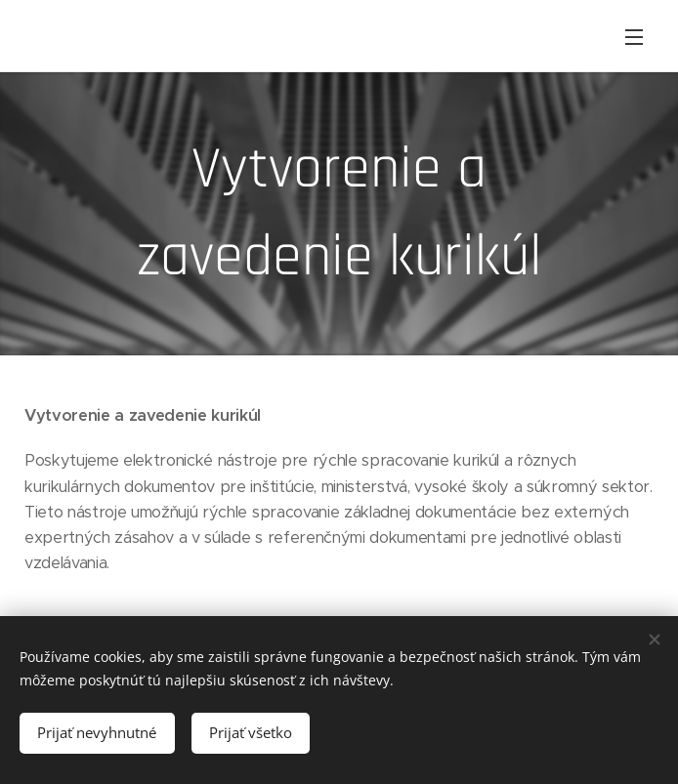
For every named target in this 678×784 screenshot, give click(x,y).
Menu (634, 37)
